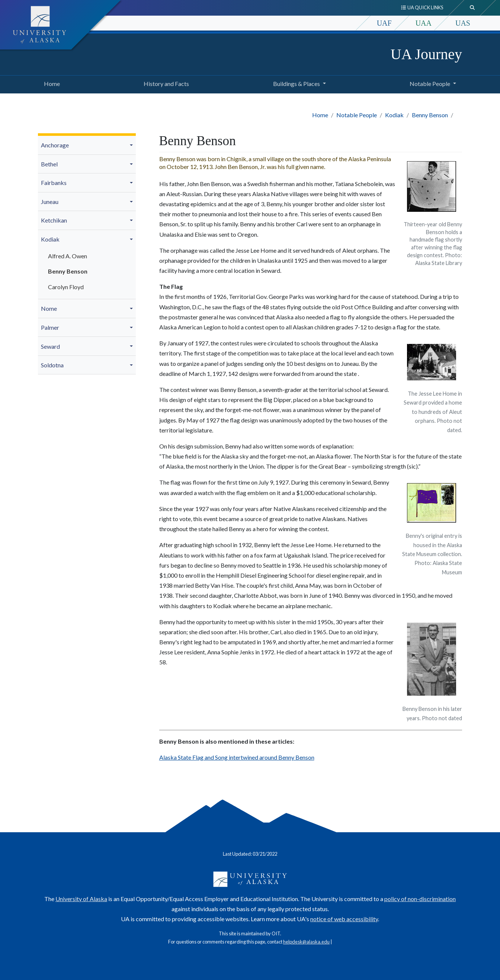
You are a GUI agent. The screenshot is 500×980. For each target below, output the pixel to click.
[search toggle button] (472, 8)
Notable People (357, 115)
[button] (132, 145)
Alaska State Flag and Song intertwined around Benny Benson (237, 757)
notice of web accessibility (344, 919)
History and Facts (165, 83)
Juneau (50, 202)
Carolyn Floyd (66, 287)
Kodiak (394, 115)
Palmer (50, 327)
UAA (424, 23)
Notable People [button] (430, 84)
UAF (384, 23)
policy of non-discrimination (420, 899)
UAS (463, 23)
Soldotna (52, 365)
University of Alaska (81, 899)
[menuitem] (87, 145)
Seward (50, 346)
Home (50, 83)
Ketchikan (54, 220)
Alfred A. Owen (68, 256)
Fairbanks (54, 183)
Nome (49, 308)
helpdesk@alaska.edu (306, 942)
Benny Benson (430, 115)
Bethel (49, 164)
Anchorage (55, 145)
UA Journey (426, 54)
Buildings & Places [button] (297, 84)
